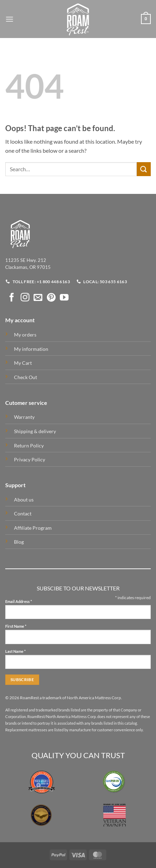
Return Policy (29, 446)
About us (24, 500)
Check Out (26, 377)
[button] (9, 19)
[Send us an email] (38, 298)
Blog (19, 542)
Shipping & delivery (35, 431)
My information (31, 349)
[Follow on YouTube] (64, 298)
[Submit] (144, 169)
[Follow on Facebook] (12, 298)
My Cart (23, 363)
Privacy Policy (30, 459)
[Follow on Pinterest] (51, 298)
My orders (25, 335)
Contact (23, 514)
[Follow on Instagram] (25, 298)
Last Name (15, 652)
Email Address (19, 602)
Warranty (24, 417)
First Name (16, 627)
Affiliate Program (33, 528)
